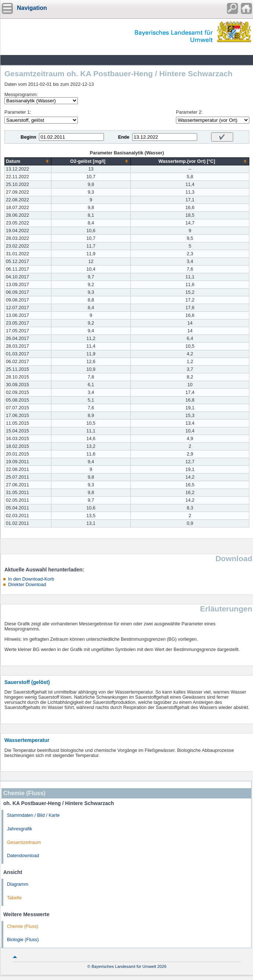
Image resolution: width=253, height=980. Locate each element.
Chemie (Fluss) (23, 926)
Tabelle (14, 898)
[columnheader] (28, 161)
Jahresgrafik (20, 829)
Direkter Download (27, 585)
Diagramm (18, 884)
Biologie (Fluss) (23, 940)
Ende (124, 137)
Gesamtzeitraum (24, 842)
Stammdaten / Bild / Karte (33, 815)
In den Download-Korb (31, 579)
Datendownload (23, 856)
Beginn (28, 137)
